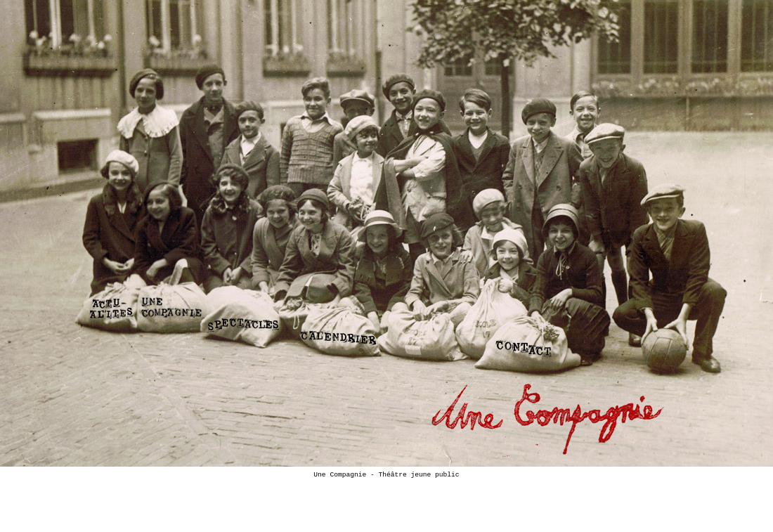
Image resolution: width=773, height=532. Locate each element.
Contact (528, 345)
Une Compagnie (170, 308)
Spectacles (244, 322)
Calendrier (342, 334)
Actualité (111, 305)
